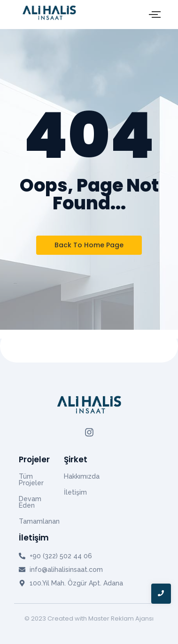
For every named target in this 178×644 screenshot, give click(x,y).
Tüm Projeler (31, 480)
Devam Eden (30, 502)
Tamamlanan (39, 521)
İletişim (75, 492)
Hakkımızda (82, 476)
